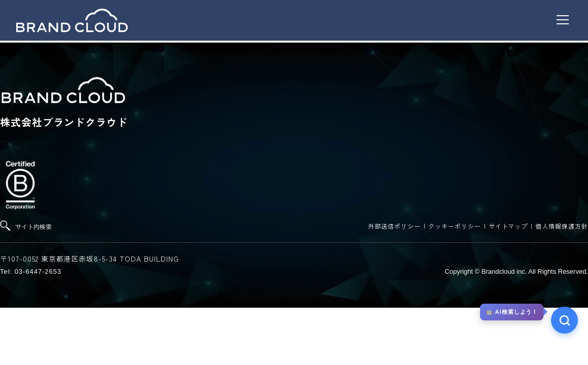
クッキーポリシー (455, 226)
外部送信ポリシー (394, 226)
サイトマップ (508, 226)
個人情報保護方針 (562, 226)
